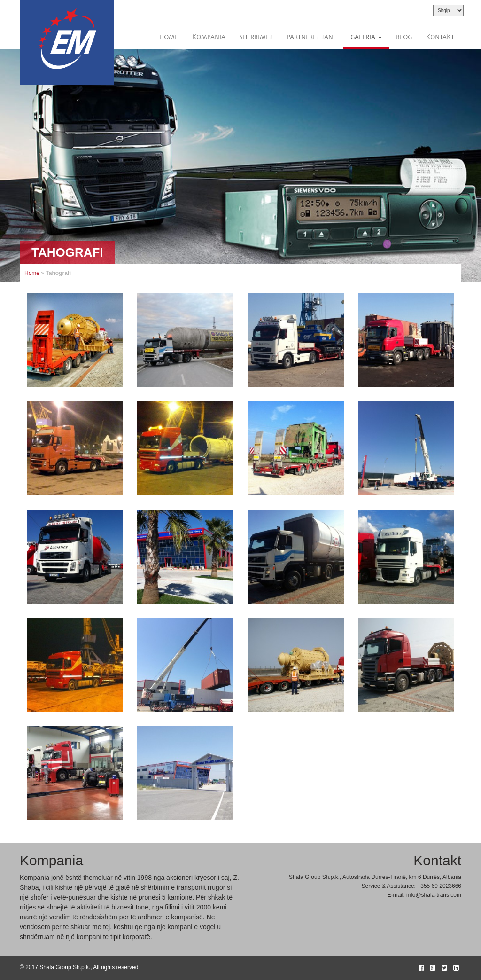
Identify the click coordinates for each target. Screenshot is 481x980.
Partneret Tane (311, 37)
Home (169, 37)
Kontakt (440, 37)
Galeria (366, 37)
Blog (404, 37)
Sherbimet (256, 37)
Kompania (209, 37)
